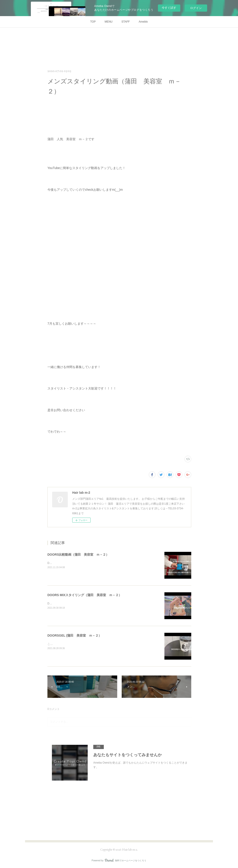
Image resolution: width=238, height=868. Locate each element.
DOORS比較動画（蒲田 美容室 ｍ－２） (78, 555)
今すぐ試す (169, 8)
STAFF (126, 22)
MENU (109, 22)
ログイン (196, 8)
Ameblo (143, 22)
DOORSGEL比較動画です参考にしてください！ (76, 563)
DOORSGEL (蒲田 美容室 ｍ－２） (74, 635)
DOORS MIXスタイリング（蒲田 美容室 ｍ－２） (85, 595)
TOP (93, 22)
